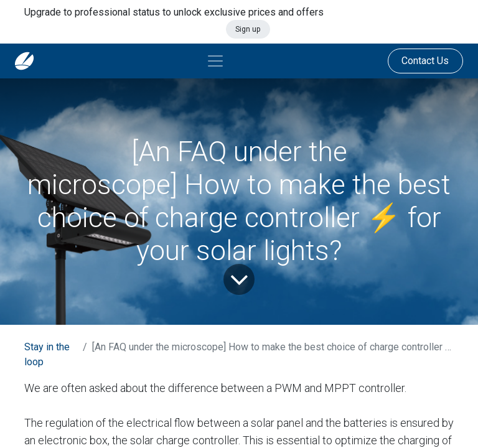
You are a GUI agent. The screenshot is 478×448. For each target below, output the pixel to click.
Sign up (248, 29)
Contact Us (425, 61)
